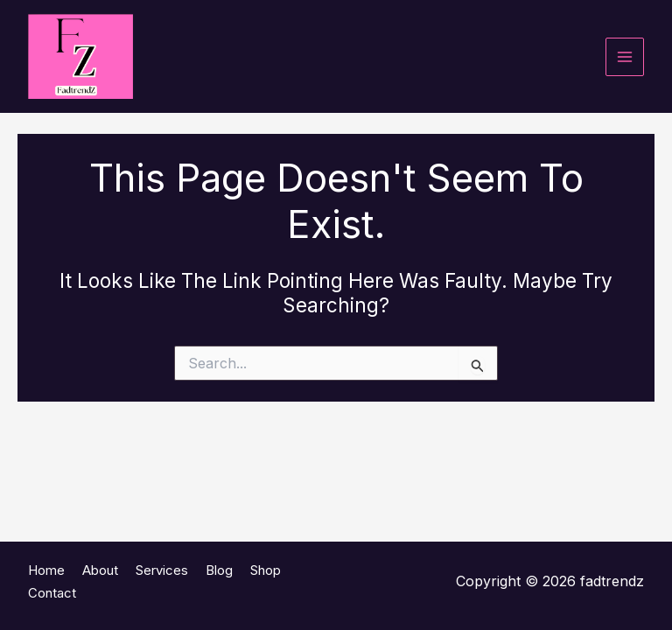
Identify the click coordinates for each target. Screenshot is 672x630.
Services (162, 570)
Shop (266, 570)
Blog (219, 570)
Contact (52, 593)
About (100, 570)
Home (46, 570)
